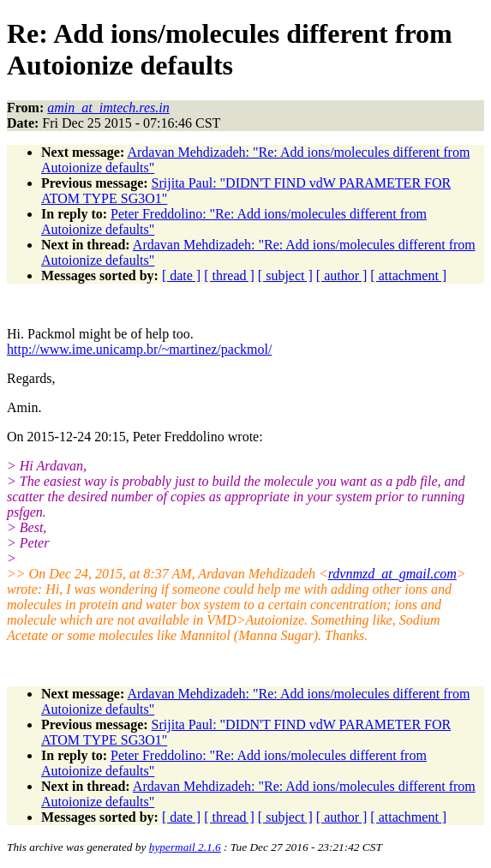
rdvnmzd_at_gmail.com (392, 574)
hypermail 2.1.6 (185, 847)
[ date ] (181, 275)
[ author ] (342, 275)
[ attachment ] (408, 275)
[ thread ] (229, 275)
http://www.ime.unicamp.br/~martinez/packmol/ (139, 349)
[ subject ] (285, 275)
